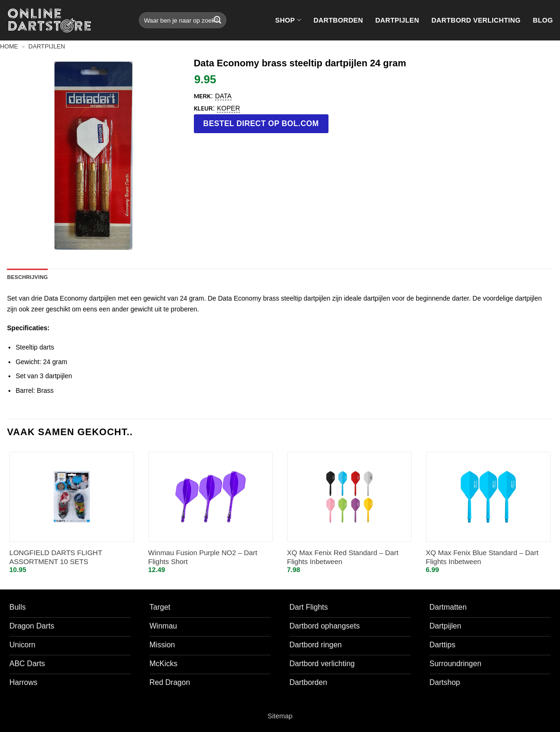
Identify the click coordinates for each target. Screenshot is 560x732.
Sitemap (280, 716)
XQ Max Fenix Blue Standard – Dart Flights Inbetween (482, 557)
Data (223, 96)
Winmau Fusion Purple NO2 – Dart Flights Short (203, 557)
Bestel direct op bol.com (261, 123)
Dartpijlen (397, 20)
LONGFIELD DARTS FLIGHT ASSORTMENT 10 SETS (56, 557)
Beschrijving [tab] (28, 277)
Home (9, 46)
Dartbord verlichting (476, 20)
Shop (288, 20)
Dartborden (338, 20)
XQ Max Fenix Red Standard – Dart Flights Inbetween (343, 557)
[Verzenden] (217, 20)
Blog (543, 20)
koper (228, 108)
